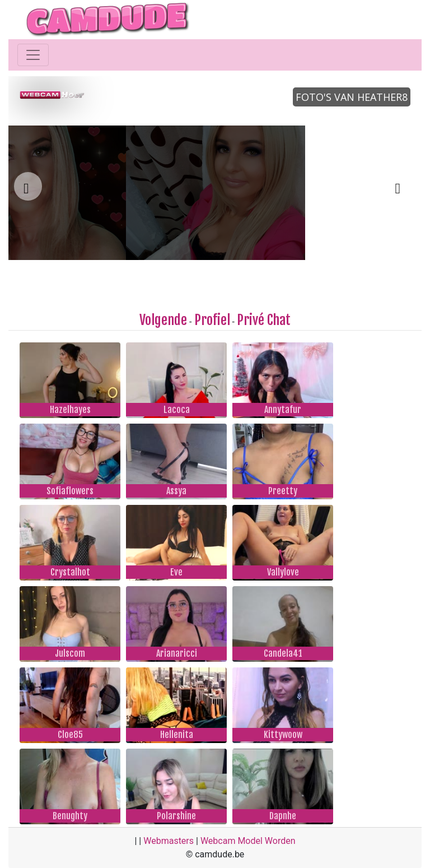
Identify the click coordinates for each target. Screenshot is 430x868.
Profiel (212, 320)
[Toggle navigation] (33, 55)
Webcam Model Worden (248, 841)
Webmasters (169, 841)
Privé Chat (264, 320)
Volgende (163, 320)
